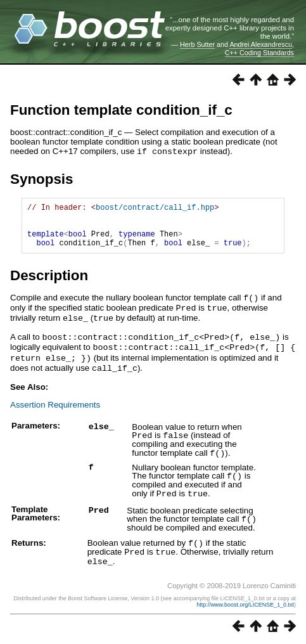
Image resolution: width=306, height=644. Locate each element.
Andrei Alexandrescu (261, 44)
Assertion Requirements (55, 409)
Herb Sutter (197, 44)
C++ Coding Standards (259, 53)
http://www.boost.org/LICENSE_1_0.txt (245, 604)
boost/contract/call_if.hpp (155, 208)
